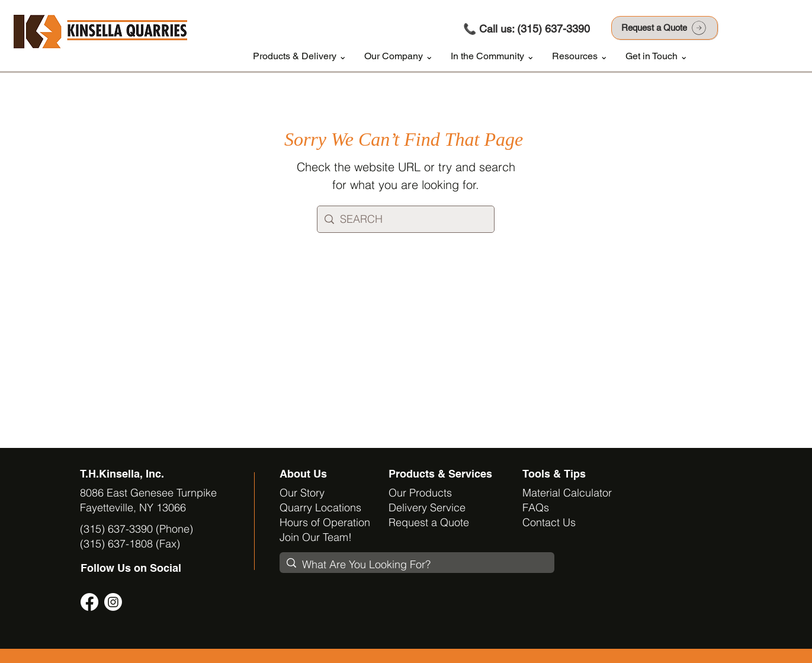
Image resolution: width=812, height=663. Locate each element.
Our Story (302, 493)
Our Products (420, 493)
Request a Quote (429, 522)
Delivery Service (427, 507)
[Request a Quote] (665, 28)
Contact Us (549, 522)
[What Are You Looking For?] (416, 564)
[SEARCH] (405, 219)
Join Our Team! (316, 537)
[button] (300, 56)
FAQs (536, 507)
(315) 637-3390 (553, 29)
